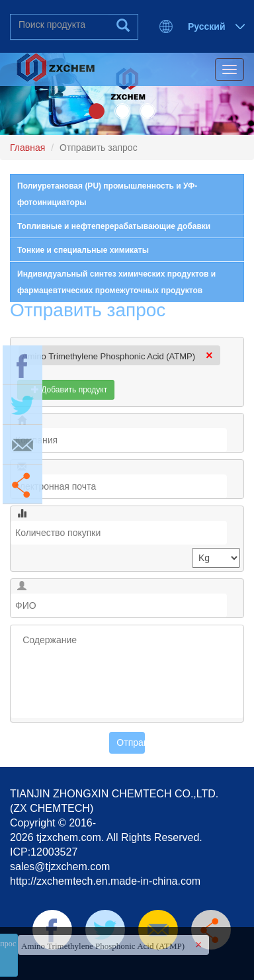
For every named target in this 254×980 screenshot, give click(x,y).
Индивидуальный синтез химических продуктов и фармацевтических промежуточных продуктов (116, 282)
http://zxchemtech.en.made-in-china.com (105, 881)
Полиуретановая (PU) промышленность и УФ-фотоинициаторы (107, 194)
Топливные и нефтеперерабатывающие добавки (114, 226)
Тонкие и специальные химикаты (83, 250)
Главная (27, 148)
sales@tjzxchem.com (60, 867)
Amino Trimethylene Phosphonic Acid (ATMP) (108, 356)
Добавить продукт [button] (66, 390)
